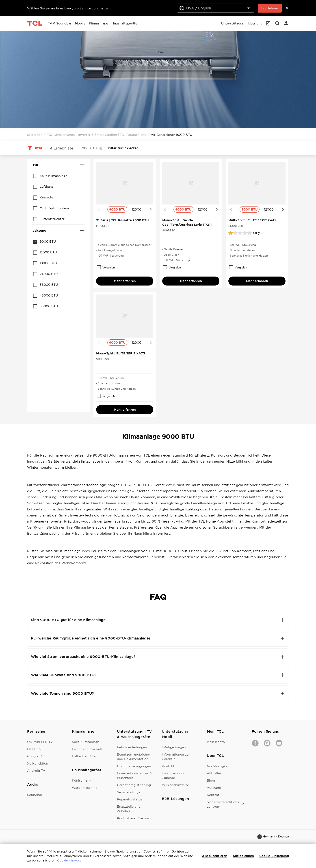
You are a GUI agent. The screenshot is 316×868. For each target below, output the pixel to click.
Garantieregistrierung (134, 785)
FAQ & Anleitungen (132, 747)
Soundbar (35, 795)
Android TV (36, 771)
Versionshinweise (175, 785)
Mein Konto (216, 742)
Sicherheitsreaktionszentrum (226, 804)
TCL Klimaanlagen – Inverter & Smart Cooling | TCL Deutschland (97, 135)
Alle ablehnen (243, 856)
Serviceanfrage (129, 792)
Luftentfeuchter (84, 756)
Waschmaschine (85, 788)
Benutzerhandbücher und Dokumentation (134, 757)
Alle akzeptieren (215, 856)
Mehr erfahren (125, 281)
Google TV (35, 756)
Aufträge (214, 788)
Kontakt (168, 766)
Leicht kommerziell (87, 749)
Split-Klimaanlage (86, 742)
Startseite (35, 135)
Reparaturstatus (130, 799)
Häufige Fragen (174, 747)
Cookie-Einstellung (274, 856)
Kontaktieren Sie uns (133, 818)
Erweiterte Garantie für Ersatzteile (135, 776)
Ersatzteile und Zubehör (129, 809)
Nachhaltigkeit (218, 766)
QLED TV (34, 749)
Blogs (211, 780)
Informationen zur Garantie (176, 757)
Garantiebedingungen (134, 766)
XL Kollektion (38, 763)
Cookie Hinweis (69, 860)
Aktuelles (214, 773)
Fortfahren (270, 8)
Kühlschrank (82, 780)
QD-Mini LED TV (40, 742)
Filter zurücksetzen (123, 148)
